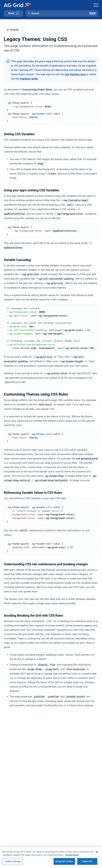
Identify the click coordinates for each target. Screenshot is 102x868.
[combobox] (15, 30)
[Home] (17, 5)
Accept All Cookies (64, 861)
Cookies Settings (13, 861)
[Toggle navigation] (96, 5)
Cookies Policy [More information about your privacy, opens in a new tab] (72, 855)
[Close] (97, 852)
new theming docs (75, 74)
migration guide (29, 79)
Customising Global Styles (37, 90)
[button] (62, 13)
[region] (51, 857)
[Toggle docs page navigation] (14, 13)
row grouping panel (87, 459)
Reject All (87, 861)
